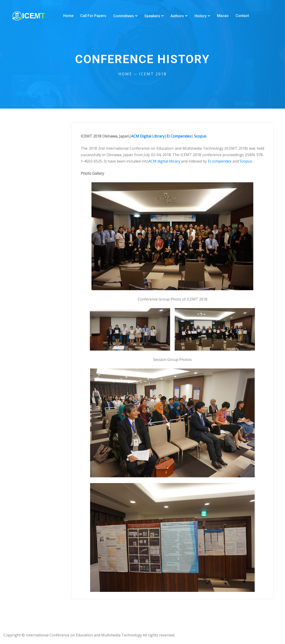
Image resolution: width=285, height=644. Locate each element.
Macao (222, 16)
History (200, 16)
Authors (177, 16)
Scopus (200, 136)
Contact (242, 16)
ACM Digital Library (148, 136)
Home (68, 16)
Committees (123, 16)
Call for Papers (93, 16)
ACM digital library (164, 161)
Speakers (152, 16)
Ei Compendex (179, 136)
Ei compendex (220, 161)
